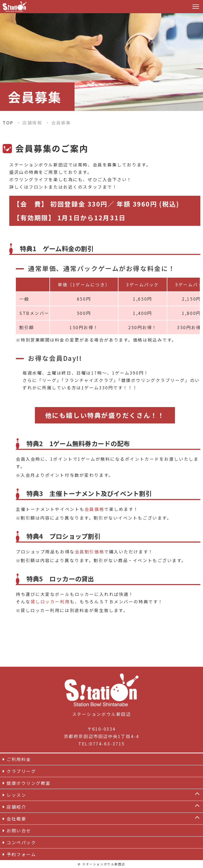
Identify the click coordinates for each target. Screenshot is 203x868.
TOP (8, 123)
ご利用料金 (19, 759)
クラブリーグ (21, 771)
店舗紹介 (16, 807)
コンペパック (21, 842)
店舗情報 (32, 123)
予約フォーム (21, 854)
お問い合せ (19, 830)
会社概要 (16, 819)
